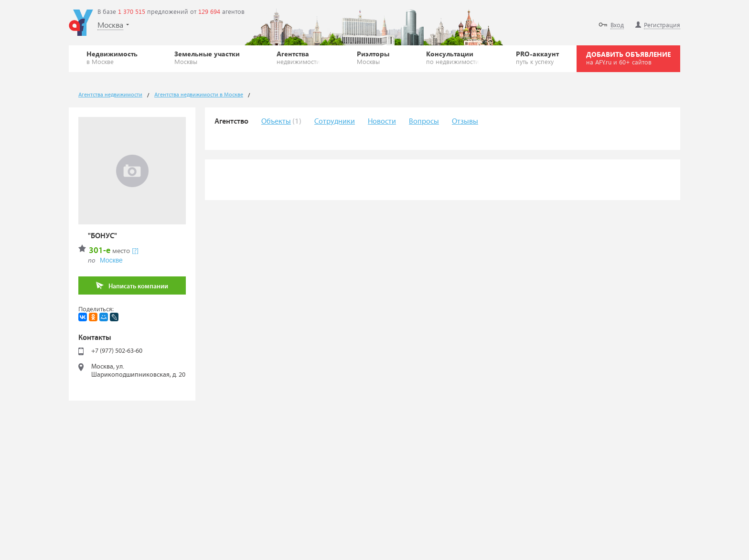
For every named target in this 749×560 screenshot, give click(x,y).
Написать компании (132, 286)
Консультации (453, 57)
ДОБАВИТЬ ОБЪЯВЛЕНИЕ (628, 58)
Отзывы (465, 122)
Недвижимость (112, 57)
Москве (111, 260)
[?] (135, 250)
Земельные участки (207, 57)
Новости (382, 122)
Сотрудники (335, 122)
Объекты (276, 122)
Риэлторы (373, 57)
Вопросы (424, 122)
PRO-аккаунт (537, 57)
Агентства (298, 57)
